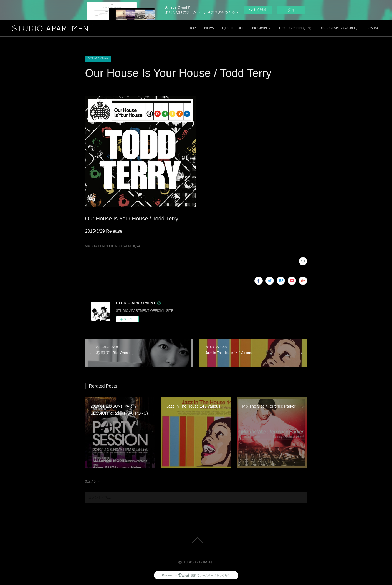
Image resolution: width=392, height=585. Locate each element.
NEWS (209, 28)
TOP (193, 28)
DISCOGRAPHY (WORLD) (338, 28)
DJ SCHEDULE (233, 28)
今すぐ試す (258, 10)
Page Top (196, 540)
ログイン (291, 10)
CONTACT (373, 28)
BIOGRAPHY (261, 28)
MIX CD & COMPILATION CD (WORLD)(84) (112, 246)
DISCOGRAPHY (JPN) (295, 28)
